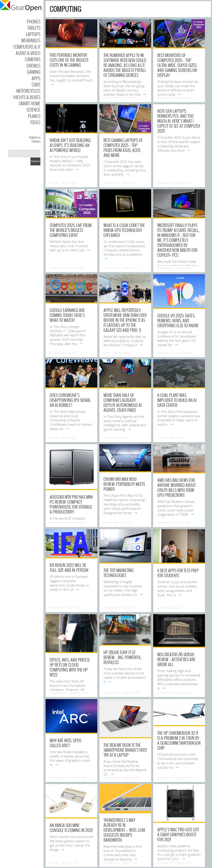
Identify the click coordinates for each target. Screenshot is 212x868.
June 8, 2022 (130, 608)
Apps (36, 78)
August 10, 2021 (185, 778)
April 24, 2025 (122, 353)
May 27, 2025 (129, 98)
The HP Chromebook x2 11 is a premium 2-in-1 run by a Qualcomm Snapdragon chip (179, 740)
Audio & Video (28, 53)
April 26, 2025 (70, 353)
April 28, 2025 (184, 268)
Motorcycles (28, 91)
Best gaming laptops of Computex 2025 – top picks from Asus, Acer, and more (123, 148)
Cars (36, 84)
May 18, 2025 (184, 183)
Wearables (31, 40)
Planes (34, 116)
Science (33, 109)
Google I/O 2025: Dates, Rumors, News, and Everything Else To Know (178, 320)
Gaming (34, 72)
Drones (34, 65)
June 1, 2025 (67, 98)
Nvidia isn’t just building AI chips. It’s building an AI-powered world (70, 145)
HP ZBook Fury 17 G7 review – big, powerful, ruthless (123, 657)
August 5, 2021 (131, 863)
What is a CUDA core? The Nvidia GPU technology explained (124, 230)
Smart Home (30, 103)
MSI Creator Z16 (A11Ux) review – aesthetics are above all (176, 659)
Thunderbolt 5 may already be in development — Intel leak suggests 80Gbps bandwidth (124, 830)
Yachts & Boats (27, 97)
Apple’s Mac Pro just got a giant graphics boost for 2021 (178, 834)
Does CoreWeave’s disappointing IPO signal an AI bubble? (70, 400)
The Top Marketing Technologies (119, 573)
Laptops (33, 34)
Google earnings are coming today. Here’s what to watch (67, 315)
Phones (34, 21)
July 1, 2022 (75, 608)
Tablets (34, 28)
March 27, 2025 (122, 523)
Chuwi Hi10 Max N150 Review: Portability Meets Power (124, 484)
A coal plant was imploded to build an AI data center (177, 400)
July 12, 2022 (184, 523)
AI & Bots (55, 183)
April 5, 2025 (69, 438)
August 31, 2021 (132, 693)
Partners (36, 141)
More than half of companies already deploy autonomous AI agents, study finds (123, 402)
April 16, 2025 (184, 353)
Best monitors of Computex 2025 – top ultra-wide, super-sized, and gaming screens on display (177, 65)
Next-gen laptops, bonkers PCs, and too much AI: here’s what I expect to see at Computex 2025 (179, 121)
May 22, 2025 (69, 183)
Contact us (35, 137)
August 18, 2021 (132, 778)
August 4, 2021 (185, 863)
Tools (35, 122)
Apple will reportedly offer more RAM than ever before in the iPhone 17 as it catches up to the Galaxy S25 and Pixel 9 (125, 320)
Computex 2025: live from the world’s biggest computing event (71, 230)
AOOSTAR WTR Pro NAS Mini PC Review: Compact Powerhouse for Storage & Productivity (71, 504)
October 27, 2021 (78, 693)
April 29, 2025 (130, 268)
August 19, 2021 (78, 778)
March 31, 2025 (76, 523)
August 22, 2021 (185, 693)
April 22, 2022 (173, 608)
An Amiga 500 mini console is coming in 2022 (71, 828)
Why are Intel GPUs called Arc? (66, 743)
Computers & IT (27, 47)
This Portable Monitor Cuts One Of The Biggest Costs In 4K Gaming (69, 60)
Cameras (33, 59)
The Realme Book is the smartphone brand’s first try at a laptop (125, 750)
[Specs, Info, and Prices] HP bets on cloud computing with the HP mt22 (70, 667)
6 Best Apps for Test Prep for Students (178, 573)
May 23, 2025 (184, 98)
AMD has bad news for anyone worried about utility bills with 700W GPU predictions (176, 487)
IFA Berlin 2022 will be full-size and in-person (69, 567)
